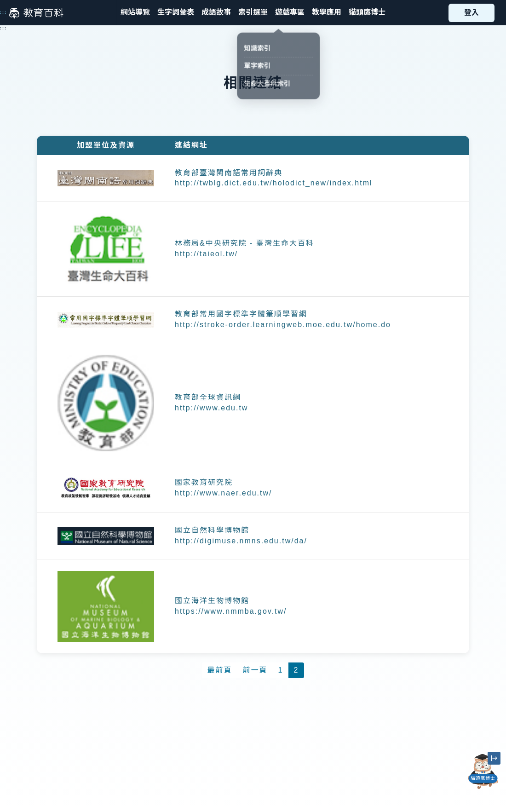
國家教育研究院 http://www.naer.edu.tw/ (223, 488)
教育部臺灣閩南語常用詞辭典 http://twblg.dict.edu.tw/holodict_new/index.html (274, 178)
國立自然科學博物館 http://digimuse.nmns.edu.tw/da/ (241, 536)
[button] (253, 13)
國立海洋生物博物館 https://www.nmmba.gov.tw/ (231, 606)
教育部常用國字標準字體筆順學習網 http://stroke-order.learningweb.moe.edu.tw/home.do (283, 319)
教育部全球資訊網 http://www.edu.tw (211, 403)
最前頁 (220, 670)
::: (3, 12)
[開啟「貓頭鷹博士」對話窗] (483, 772)
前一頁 (255, 670)
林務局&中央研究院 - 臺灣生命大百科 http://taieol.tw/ (244, 248)
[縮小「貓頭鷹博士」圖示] (494, 758)
